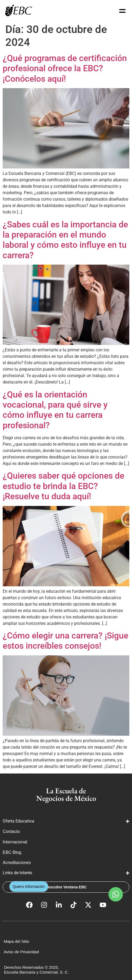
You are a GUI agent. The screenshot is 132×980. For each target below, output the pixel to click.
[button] (116, 894)
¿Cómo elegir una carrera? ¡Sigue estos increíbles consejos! (65, 641)
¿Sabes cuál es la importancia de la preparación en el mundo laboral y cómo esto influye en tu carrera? (65, 240)
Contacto (11, 831)
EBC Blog (12, 852)
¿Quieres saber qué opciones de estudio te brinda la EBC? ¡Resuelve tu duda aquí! (63, 486)
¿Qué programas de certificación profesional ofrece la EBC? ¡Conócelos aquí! (65, 68)
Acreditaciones (17, 863)
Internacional (16, 842)
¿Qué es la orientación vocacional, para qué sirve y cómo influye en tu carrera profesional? (55, 410)
